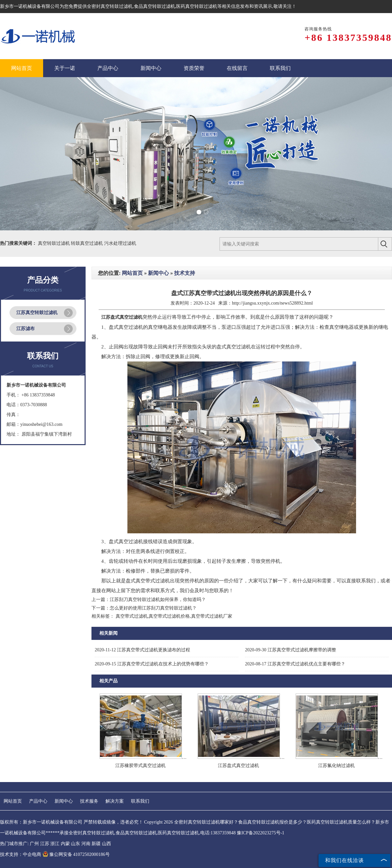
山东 (75, 844)
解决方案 (115, 801)
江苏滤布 (25, 329)
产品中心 (38, 801)
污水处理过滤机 (120, 243)
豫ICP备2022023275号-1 (261, 833)
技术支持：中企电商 (21, 854)
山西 (106, 844)
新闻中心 (158, 273)
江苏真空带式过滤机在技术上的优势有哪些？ (152, 664)
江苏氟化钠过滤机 (336, 766)
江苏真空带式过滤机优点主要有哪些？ (295, 664)
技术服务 (89, 801)
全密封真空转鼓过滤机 (110, 6)
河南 (86, 844)
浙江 (55, 844)
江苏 (45, 844)
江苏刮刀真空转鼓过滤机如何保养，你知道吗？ (158, 600)
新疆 (96, 844)
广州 (34, 844)
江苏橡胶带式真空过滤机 (140, 766)
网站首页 (132, 273)
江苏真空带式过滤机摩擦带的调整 (291, 650)
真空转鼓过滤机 (55, 243)
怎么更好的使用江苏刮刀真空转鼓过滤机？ (153, 608)
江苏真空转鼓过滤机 (37, 313)
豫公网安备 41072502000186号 (76, 854)
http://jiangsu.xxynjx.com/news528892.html (272, 303)
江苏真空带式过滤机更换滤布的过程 (142, 650)
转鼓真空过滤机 (88, 243)
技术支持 (185, 273)
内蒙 (65, 844)
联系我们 (140, 801)
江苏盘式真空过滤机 (238, 766)
